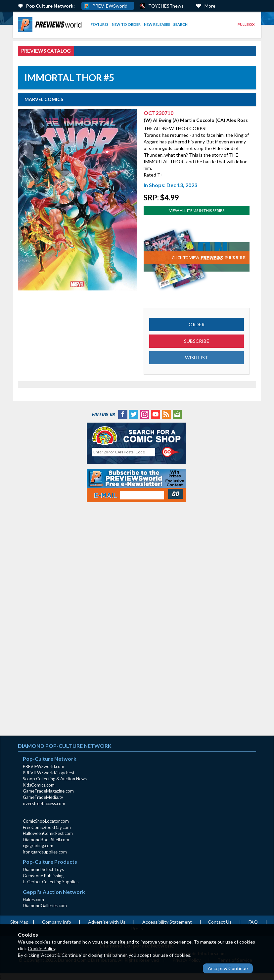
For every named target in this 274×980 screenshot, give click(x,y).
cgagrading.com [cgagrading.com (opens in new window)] (38, 846)
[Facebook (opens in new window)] (123, 414)
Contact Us (220, 922)
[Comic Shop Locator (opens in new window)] (136, 436)
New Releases (157, 24)
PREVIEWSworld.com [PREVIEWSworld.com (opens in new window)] (44, 766)
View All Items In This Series (197, 210)
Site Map (19, 922)
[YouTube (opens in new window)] (156, 414)
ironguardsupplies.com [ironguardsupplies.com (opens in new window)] (45, 852)
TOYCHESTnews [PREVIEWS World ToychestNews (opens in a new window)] (166, 6)
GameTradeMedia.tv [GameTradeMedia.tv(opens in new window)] (43, 797)
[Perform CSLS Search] (172, 452)
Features (100, 24)
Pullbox (246, 24)
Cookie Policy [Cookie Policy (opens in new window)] (42, 948)
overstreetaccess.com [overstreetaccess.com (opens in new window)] (44, 803)
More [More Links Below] (210, 6)
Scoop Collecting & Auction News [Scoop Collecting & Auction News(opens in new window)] (55, 779)
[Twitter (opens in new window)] (134, 414)
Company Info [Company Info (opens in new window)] (57, 922)
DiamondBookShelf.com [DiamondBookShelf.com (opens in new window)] (46, 840)
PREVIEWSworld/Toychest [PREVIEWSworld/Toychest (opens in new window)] (49, 773)
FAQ (253, 922)
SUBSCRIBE (197, 341)
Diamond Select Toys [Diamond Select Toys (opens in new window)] (43, 869)
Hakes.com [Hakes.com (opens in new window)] (33, 900)
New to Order (126, 24)
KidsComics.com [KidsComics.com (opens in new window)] (39, 785)
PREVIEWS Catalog (46, 51)
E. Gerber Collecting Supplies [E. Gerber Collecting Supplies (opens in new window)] (51, 882)
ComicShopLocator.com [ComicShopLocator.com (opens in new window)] (46, 821)
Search (181, 24)
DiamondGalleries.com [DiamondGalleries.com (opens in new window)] (45, 905)
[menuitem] (51, 25)
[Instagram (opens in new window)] (145, 414)
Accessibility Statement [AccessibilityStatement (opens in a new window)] (167, 922)
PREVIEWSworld (110, 6)
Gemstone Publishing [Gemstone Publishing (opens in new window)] (43, 876)
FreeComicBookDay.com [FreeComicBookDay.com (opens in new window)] (47, 827)
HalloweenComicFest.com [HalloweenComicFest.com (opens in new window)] (48, 833)
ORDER (197, 324)
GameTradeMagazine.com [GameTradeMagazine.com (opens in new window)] (48, 791)
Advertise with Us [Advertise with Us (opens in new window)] (107, 922)
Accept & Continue (228, 968)
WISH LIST (197, 358)
